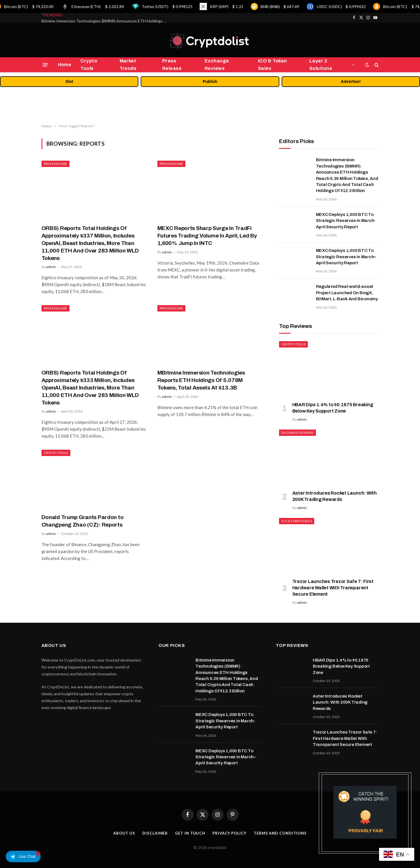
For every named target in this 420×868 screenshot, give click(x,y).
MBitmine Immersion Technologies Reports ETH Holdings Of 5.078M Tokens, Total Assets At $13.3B (201, 380)
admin (51, 267)
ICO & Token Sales (273, 65)
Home (65, 65)
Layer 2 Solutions (321, 65)
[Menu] (45, 65)
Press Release (172, 65)
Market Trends (128, 65)
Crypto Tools (89, 65)
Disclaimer (155, 833)
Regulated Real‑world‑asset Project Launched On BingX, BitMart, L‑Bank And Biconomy (347, 293)
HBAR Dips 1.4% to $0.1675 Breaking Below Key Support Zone (333, 408)
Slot (69, 81)
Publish (210, 81)
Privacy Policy (229, 833)
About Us (124, 833)
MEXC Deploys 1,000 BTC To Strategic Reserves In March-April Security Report (346, 221)
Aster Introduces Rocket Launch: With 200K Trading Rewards (335, 496)
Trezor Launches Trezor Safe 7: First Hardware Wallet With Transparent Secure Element (333, 588)
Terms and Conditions (280, 833)
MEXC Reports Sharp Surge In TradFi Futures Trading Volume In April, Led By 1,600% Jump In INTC (207, 236)
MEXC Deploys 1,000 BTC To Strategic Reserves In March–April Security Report (346, 257)
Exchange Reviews (217, 65)
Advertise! (351, 81)
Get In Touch (190, 833)
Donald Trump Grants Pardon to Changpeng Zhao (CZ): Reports (83, 521)
